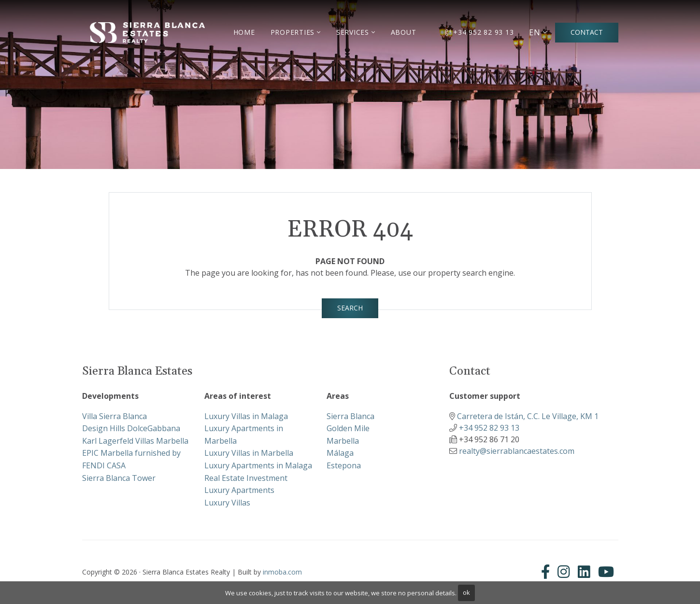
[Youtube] (606, 572)
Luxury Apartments (239, 490)
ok (466, 592)
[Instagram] (564, 572)
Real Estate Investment (246, 478)
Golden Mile (348, 428)
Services (353, 32)
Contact (587, 32)
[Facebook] (547, 572)
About (404, 32)
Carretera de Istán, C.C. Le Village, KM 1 (528, 416)
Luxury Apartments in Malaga (258, 465)
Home (244, 32)
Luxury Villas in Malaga (246, 416)
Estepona (344, 465)
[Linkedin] (584, 572)
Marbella (343, 441)
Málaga (340, 453)
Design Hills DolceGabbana (131, 428)
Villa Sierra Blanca (114, 416)
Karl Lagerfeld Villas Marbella (135, 441)
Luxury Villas (227, 503)
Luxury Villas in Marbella (249, 453)
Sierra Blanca (350, 416)
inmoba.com (282, 572)
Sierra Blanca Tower (119, 478)
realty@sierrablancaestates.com (517, 451)
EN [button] (535, 32)
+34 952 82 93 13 (479, 32)
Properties (293, 32)
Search (350, 308)
